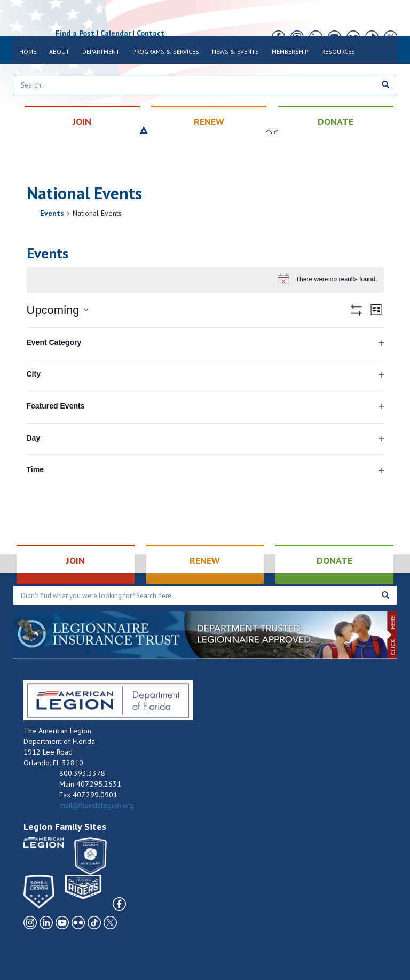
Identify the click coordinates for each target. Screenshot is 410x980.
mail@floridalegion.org (97, 805)
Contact (151, 33)
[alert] (205, 280)
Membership (290, 52)
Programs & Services (166, 52)
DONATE (336, 121)
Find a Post (75, 33)
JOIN (82, 121)
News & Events (235, 52)
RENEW (209, 121)
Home (28, 52)
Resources (338, 52)
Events (52, 213)
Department (101, 52)
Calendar (116, 33)
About (59, 52)
